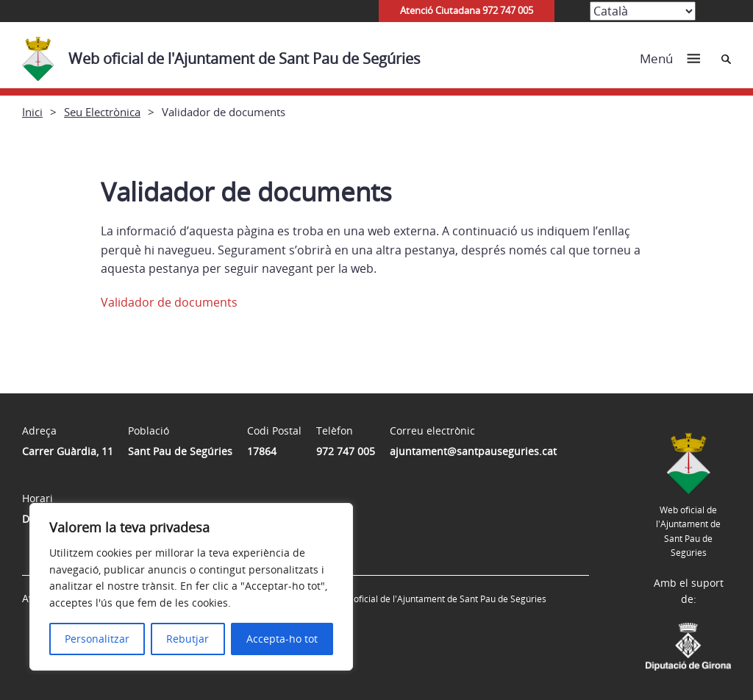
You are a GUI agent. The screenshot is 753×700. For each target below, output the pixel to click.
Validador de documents (169, 302)
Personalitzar (97, 639)
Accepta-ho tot (282, 639)
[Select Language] (643, 11)
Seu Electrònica (102, 112)
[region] (191, 587)
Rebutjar (188, 639)
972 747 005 (346, 451)
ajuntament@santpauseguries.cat (473, 451)
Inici (32, 112)
